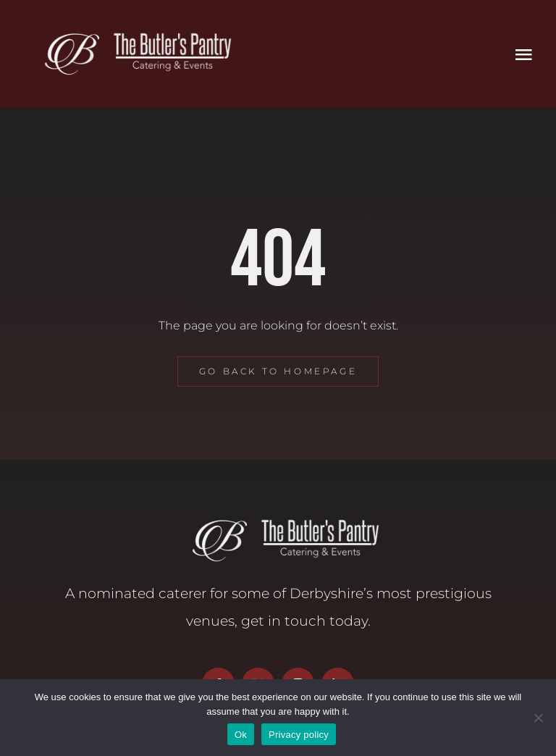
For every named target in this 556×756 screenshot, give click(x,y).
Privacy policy (299, 735)
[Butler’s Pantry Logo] (130, 34)
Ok (241, 735)
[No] (538, 718)
